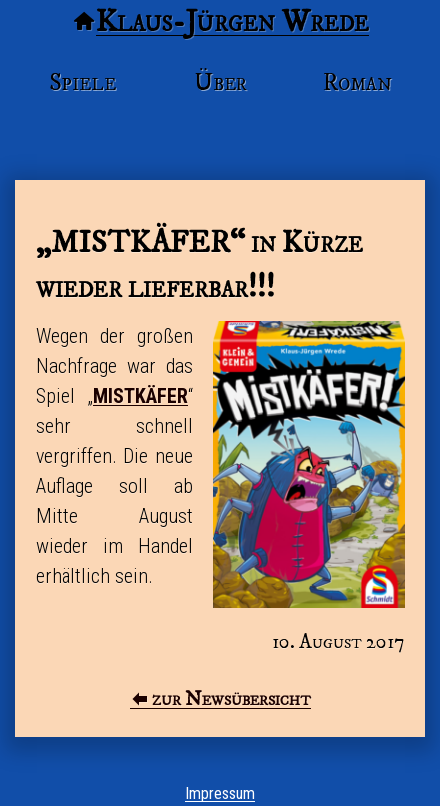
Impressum (220, 793)
